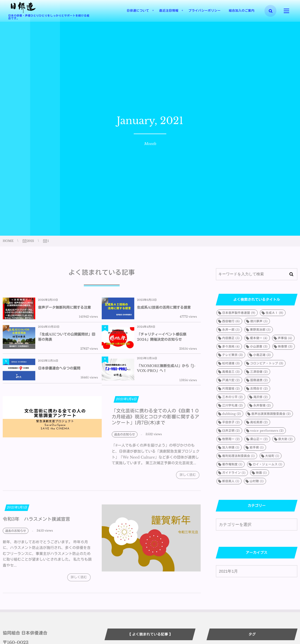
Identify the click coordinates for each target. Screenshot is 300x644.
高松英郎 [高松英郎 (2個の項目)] (259, 422)
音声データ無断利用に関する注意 (64, 307)
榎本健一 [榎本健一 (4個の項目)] (259, 338)
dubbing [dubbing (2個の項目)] (232, 414)
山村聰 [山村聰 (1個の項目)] (256, 481)
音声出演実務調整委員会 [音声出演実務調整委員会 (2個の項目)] (271, 414)
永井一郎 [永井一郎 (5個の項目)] (231, 330)
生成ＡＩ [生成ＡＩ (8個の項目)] (274, 313)
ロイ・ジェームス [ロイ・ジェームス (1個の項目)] (268, 464)
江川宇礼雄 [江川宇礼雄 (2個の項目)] (232, 405)
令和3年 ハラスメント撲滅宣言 (36, 523)
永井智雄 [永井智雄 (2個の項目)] (262, 405)
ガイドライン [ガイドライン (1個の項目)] (234, 473)
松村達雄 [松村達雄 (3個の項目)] (231, 363)
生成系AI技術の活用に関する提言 (164, 307)
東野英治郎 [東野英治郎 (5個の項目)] (260, 330)
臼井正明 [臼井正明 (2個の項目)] (231, 431)
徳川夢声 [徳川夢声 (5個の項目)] (259, 321)
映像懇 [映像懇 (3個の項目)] (285, 346)
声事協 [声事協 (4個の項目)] (285, 338)
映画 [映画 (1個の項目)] (261, 473)
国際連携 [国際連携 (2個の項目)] (259, 380)
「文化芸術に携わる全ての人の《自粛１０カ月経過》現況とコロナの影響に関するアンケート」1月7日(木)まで (156, 420)
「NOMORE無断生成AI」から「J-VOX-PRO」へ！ (166, 368)
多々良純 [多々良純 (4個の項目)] (231, 346)
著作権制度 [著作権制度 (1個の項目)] (232, 464)
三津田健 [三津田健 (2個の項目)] (259, 372)
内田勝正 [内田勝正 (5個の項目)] (231, 338)
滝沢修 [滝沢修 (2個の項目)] (261, 397)
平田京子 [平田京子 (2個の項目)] (231, 422)
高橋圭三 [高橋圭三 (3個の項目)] (231, 372)
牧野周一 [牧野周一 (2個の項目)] (231, 439)
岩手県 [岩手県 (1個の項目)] (256, 447)
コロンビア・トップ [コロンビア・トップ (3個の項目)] (267, 363)
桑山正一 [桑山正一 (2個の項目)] (259, 439)
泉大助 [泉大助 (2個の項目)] (285, 439)
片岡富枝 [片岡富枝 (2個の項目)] (231, 389)
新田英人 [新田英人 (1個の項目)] (231, 481)
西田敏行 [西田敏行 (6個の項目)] (231, 321)
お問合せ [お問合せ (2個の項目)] (259, 389)
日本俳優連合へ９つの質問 (59, 368)
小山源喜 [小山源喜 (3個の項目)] (259, 346)
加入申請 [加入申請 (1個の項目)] (231, 447)
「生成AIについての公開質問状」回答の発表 (67, 337)
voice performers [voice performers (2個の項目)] (267, 431)
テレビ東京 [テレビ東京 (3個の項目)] (232, 355)
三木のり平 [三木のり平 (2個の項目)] (232, 397)
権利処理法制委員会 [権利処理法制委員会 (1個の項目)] (238, 456)
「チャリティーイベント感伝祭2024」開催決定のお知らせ (162, 337)
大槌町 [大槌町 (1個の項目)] (272, 456)
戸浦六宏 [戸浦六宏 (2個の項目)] (231, 380)
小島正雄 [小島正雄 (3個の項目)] (262, 355)
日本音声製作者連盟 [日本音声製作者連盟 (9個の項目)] (239, 313)
